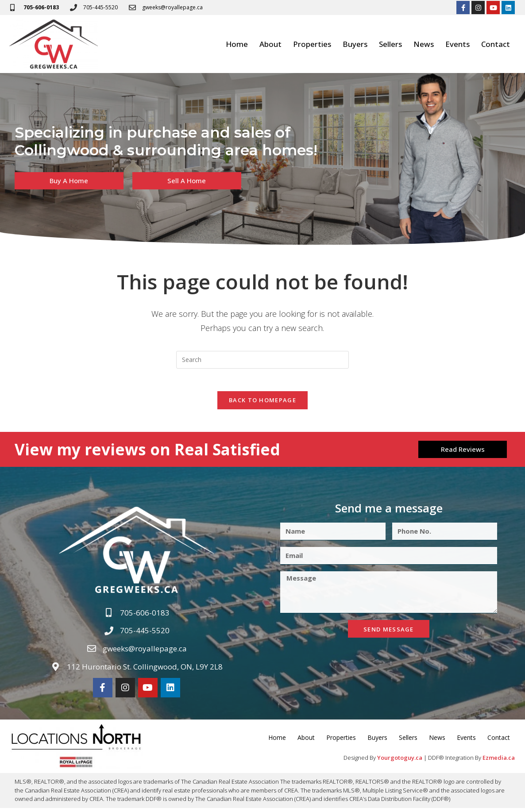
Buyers (355, 44)
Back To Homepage (262, 404)
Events (457, 44)
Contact (496, 44)
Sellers (390, 44)
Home (237, 44)
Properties (312, 44)
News (424, 44)
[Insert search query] (262, 360)
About (270, 44)
